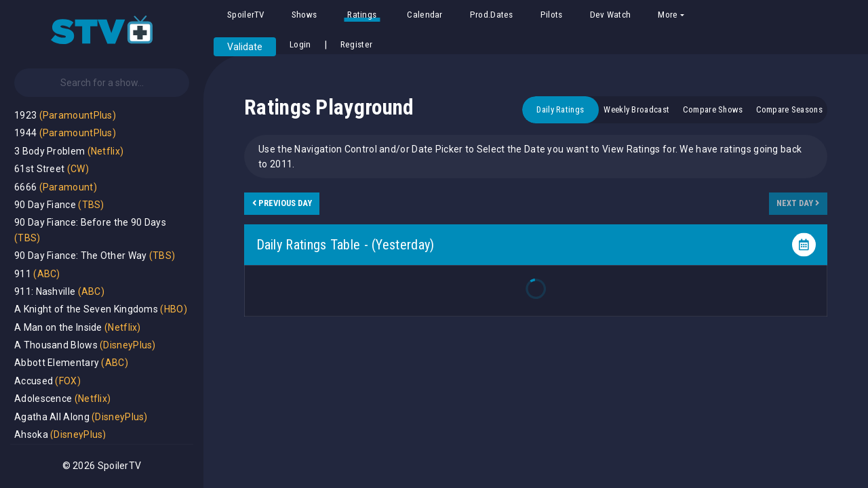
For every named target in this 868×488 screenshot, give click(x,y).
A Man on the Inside (58, 327)
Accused (34, 381)
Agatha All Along (52, 417)
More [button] (668, 15)
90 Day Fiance (45, 205)
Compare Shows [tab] (713, 109)
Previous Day (282, 203)
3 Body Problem (50, 151)
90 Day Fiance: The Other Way (80, 256)
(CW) (78, 169)
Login (300, 44)
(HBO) (174, 309)
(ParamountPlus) (78, 115)
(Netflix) (106, 151)
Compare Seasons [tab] (790, 109)
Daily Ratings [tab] (560, 109)
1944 (25, 133)
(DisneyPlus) (128, 345)
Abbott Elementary (57, 363)
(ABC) (47, 274)
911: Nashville (45, 291)
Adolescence (43, 399)
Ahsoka (31, 434)
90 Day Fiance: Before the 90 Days (90, 222)
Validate (245, 47)
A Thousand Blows (56, 345)
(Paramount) (68, 187)
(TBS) (91, 205)
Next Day (798, 203)
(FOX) (68, 381)
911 (23, 274)
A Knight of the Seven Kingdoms (86, 309)
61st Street (39, 169)
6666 (25, 187)
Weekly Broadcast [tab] (636, 109)
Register (356, 44)
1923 (25, 115)
